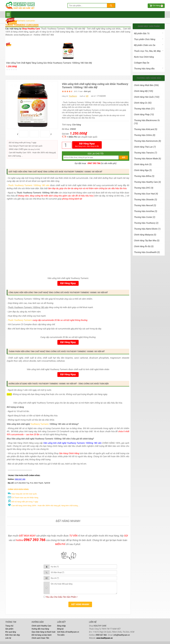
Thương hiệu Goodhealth (147, 252)
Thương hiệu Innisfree (146, 211)
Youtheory (73, 96)
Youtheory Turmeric (40, 424)
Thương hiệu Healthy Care (147, 182)
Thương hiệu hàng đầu (144, 69)
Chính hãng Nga (143, 170)
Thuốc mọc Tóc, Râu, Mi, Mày (147, 51)
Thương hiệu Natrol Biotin (147, 229)
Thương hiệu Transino (145, 153)
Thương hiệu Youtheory (146, 223)
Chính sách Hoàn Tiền (40, 638)
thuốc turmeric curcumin (22, 25)
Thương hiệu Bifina (144, 176)
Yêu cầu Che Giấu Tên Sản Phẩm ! (61, 597)
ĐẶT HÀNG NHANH (80, 604)
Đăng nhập (61, 626)
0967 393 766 (94, 163)
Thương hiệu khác (144, 109)
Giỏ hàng (158, 6)
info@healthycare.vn (122, 635)
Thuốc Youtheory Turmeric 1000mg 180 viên (29, 185)
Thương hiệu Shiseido (145, 200)
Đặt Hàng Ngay (87, 145)
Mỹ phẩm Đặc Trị (142, 33)
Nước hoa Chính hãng (144, 57)
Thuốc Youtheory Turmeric (20, 320)
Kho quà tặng (11, 632)
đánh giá (87, 91)
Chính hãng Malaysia (145, 235)
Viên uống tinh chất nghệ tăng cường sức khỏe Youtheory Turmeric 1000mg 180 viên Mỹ (49, 63)
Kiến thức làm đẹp (13, 635)
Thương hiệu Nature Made (147, 159)
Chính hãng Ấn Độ (144, 246)
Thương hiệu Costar (145, 217)
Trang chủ (9, 626)
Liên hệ (8, 638)
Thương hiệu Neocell (145, 205)
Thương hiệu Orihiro (145, 135)
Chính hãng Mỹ (144, 91)
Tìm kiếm (61, 635)
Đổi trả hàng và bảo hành (42, 635)
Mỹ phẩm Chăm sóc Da (145, 45)
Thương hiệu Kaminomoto (147, 141)
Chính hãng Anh (143, 164)
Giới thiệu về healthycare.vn (68, 632)
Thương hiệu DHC (144, 188)
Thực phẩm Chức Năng (145, 39)
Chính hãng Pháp (144, 115)
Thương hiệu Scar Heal (146, 194)
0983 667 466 (101, 635)
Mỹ (87, 96)
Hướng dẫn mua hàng (40, 629)
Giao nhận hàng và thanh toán (44, 632)
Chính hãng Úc (143, 103)
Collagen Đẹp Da (142, 63)
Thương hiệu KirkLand (146, 129)
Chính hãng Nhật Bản (146, 85)
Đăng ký (60, 629)
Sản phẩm (9, 629)
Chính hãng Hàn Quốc (147, 97)
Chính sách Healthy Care (41, 626)
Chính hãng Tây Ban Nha (147, 241)
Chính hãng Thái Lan (145, 147)
